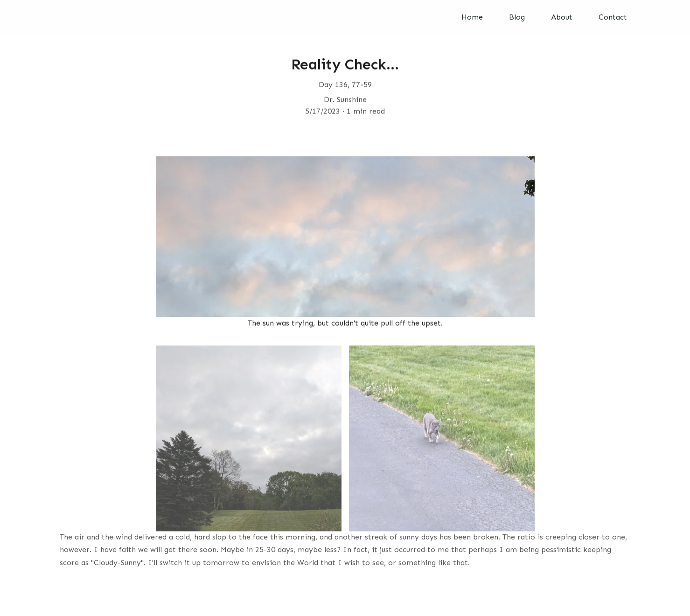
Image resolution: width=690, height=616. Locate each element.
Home (472, 17)
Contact (613, 17)
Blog (517, 17)
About (562, 17)
